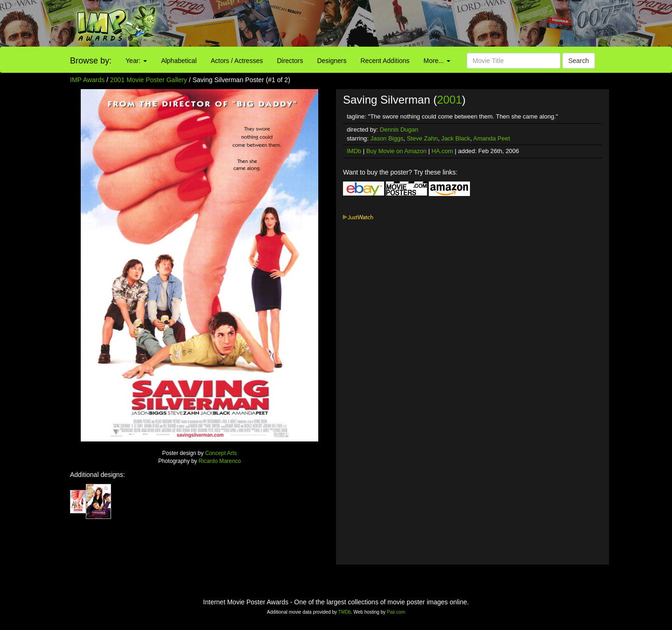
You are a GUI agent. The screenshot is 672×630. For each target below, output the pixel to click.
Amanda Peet (492, 138)
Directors (290, 61)
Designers (332, 61)
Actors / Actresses (237, 61)
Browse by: (91, 61)
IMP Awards (87, 80)
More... (437, 61)
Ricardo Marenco (220, 461)
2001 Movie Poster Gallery (149, 80)
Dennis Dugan (399, 129)
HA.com (442, 151)
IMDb (354, 151)
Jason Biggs (387, 138)
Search (579, 61)
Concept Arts (221, 453)
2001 (449, 100)
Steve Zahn (423, 138)
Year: (136, 61)
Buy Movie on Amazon (396, 151)
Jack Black (455, 138)
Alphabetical (179, 61)
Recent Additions (385, 61)
